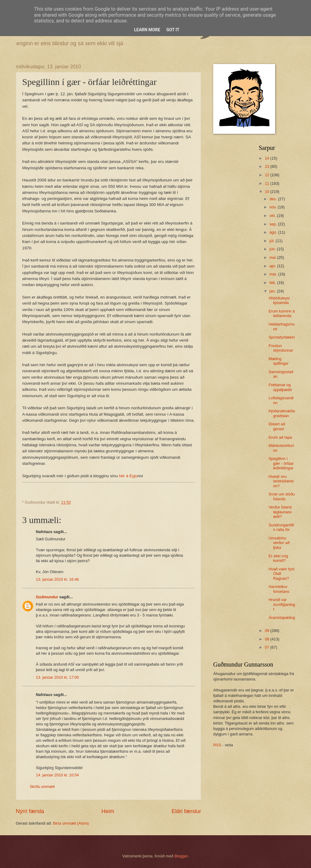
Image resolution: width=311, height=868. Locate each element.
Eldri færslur (186, 811)
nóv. (273, 207)
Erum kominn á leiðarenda (282, 313)
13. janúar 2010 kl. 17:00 (57, 677)
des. (274, 199)
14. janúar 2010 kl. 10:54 (57, 775)
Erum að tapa (280, 437)
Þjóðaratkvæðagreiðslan (282, 413)
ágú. (274, 232)
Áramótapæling (282, 618)
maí (273, 257)
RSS (217, 745)
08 (268, 639)
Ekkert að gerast (277, 426)
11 (268, 183)
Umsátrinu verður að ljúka (279, 543)
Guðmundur (47, 597)
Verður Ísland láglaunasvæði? (280, 512)
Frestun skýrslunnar (281, 348)
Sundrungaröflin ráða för (281, 527)
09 (268, 631)
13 (268, 166)
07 (268, 647)
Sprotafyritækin (282, 337)
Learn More (147, 30)
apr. (273, 266)
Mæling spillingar (279, 361)
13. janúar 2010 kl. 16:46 (57, 579)
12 (268, 175)
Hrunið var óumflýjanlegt (282, 604)
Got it (173, 30)
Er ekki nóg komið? (278, 558)
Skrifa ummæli (42, 787)
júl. (272, 241)
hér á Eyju (128, 476)
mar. (274, 274)
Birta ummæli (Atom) (71, 823)
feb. (273, 283)
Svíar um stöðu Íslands (282, 496)
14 (268, 158)
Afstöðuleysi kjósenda (279, 300)
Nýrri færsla (30, 811)
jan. (273, 291)
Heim (108, 811)
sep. (274, 224)
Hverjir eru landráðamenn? (281, 481)
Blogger (181, 856)
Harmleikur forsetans (279, 589)
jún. (273, 249)
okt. (273, 216)
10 (268, 192)
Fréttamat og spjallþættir (280, 387)
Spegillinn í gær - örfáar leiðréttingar (281, 463)
